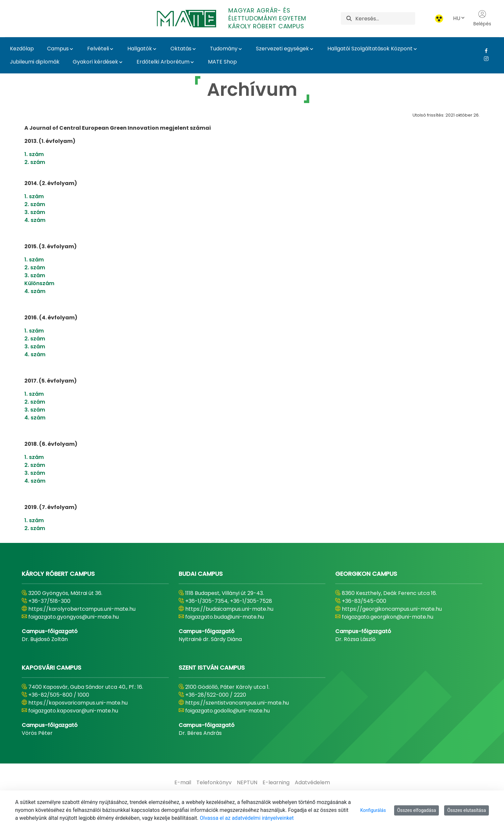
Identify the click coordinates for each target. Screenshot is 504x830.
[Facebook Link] (484, 51)
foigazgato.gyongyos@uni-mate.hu (74, 617)
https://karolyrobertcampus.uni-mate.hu (82, 609)
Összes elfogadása (417, 810)
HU (459, 18)
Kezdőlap (22, 49)
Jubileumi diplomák (35, 62)
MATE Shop (222, 62)
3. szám (35, 212)
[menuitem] (183, 783)
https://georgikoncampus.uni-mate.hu (392, 609)
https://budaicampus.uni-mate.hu (229, 609)
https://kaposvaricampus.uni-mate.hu (78, 703)
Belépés (482, 18)
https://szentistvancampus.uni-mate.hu (237, 703)
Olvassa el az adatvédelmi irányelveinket (247, 818)
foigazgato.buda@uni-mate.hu (225, 617)
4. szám (35, 220)
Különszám (39, 283)
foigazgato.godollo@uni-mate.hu (227, 711)
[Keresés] (385, 18)
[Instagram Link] (484, 59)
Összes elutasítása (466, 810)
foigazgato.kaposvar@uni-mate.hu (73, 711)
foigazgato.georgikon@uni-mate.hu (388, 617)
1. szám (34, 154)
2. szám (35, 162)
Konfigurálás (373, 810)
